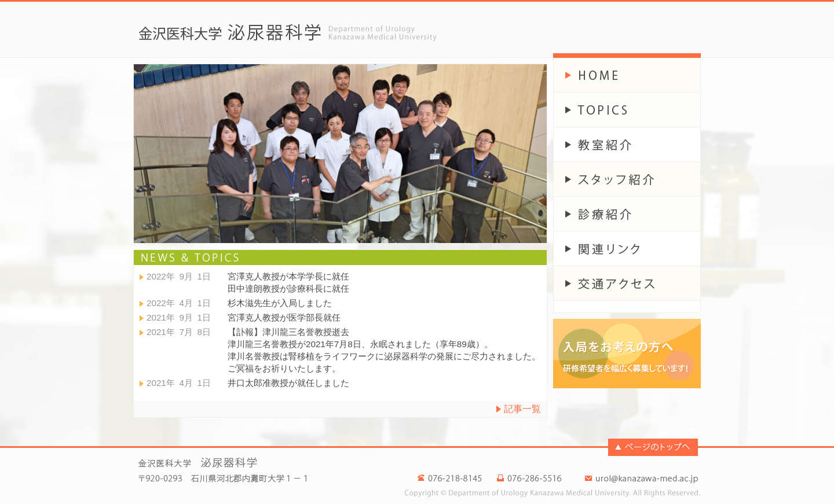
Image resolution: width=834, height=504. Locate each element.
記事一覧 (522, 409)
